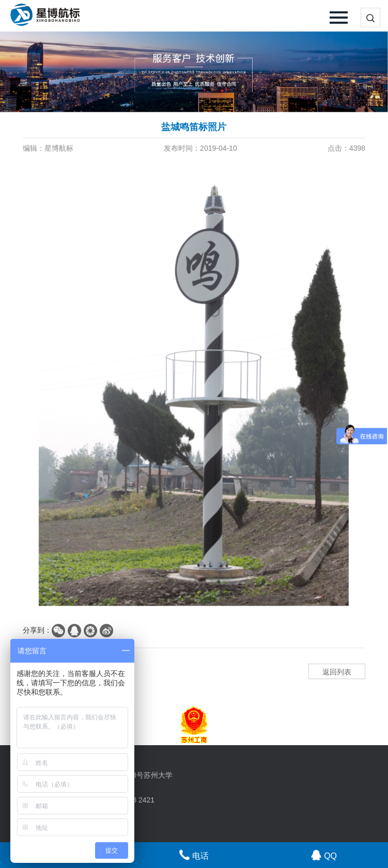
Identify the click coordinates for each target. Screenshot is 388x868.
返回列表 (337, 672)
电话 (194, 855)
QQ (324, 855)
